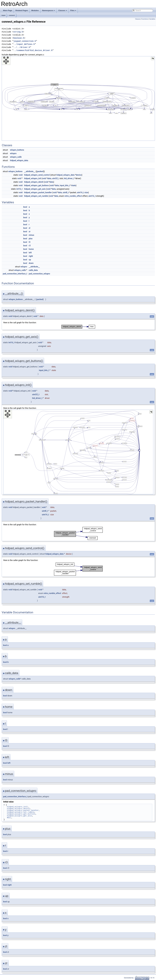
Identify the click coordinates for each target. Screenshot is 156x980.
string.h (18, 32)
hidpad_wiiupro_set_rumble (36, 196)
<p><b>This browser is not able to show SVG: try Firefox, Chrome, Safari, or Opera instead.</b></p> (78, 98)
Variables (152, 19)
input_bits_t (65, 185)
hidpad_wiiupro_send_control (37, 175)
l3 (30, 242)
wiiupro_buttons (17, 150)
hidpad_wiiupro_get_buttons (37, 185)
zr (30, 232)
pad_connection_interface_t (15, 274)
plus (31, 239)
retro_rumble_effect (73, 196)
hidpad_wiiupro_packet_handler (38, 192)
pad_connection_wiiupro (39, 274)
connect (12, 15)
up (30, 260)
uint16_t (81, 192)
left (30, 253)
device (79, 175)
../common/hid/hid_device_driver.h (33, 50)
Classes (63, 11)
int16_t (19, 189)
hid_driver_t (69, 178)
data (49, 178)
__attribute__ (30, 171)
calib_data (33, 270)
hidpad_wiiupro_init (33, 178)
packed (40, 171)
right (31, 256)
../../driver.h (22, 47)
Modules (35, 10)
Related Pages (22, 10)
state (74, 185)
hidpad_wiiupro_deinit (34, 182)
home (31, 249)
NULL (9, 818)
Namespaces (49, 11)
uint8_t (66, 192)
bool (25, 207)
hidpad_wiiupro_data (19, 160)
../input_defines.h (24, 44)
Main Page (8, 10)
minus (32, 235)
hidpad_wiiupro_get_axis (35, 189)
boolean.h (19, 38)
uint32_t (56, 178)
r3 (30, 246)
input (3, 15)
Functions (145, 19)
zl (30, 228)
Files (74, 11)
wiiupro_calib (16, 157)
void (21, 175)
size (86, 192)
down (31, 263)
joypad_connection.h (25, 41)
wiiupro (13, 153)
